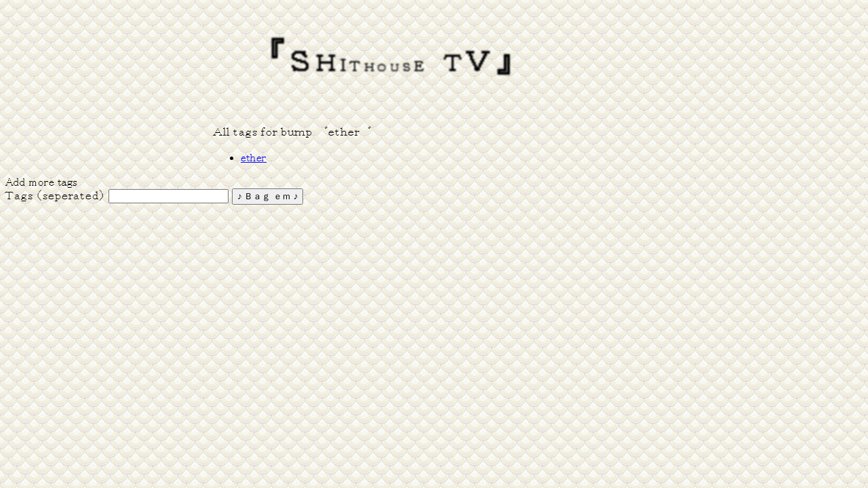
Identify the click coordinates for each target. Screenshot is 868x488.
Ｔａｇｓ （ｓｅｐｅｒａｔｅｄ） (55, 196)
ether (254, 158)
